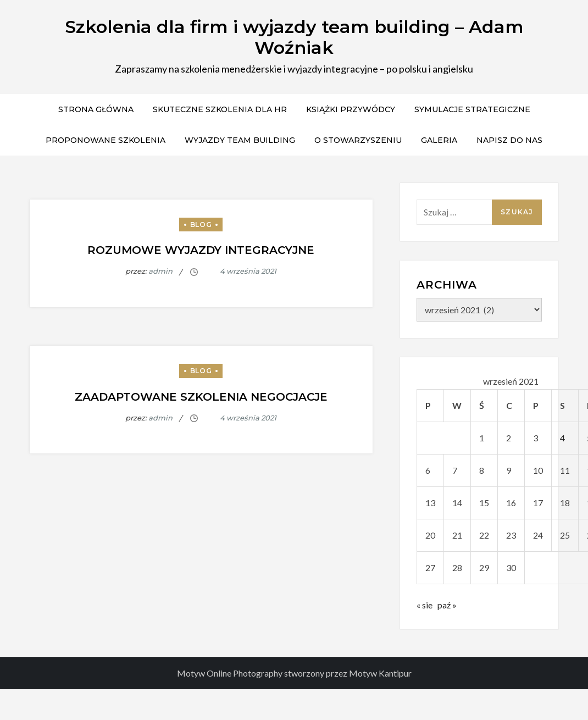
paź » (447, 605)
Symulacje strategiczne (472, 109)
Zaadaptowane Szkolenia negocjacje (201, 397)
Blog (201, 225)
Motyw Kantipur (380, 673)
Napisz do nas (509, 140)
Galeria (439, 140)
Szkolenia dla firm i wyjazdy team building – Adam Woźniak (294, 37)
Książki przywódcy (351, 109)
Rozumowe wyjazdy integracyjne (201, 250)
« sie (425, 605)
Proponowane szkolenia (106, 140)
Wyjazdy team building (240, 140)
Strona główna (96, 109)
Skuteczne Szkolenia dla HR (220, 109)
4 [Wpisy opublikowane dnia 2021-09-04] (562, 438)
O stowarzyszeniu (358, 140)
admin (160, 271)
